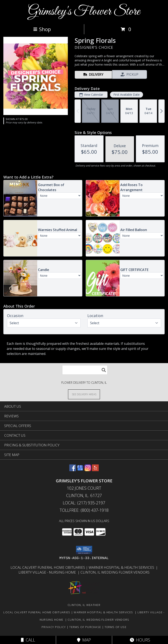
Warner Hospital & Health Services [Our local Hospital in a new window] (122, 567)
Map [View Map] (84, 640)
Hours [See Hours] (140, 640)
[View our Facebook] (73, 470)
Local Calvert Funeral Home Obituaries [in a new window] (48, 567)
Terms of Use (115, 627)
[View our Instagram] (88, 470)
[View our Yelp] (95, 470)
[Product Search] (85, 370)
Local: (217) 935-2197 (84, 503)
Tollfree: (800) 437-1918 (84, 510)
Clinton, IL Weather (84, 605)
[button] (84, 550)
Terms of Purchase (85, 627)
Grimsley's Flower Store (84, 12)
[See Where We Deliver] (84, 394)
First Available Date (127, 95)
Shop (42, 29)
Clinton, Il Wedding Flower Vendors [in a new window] (115, 572)
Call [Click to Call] (28, 640)
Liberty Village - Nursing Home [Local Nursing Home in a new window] (48, 572)
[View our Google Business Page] (80, 470)
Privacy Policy (54, 627)
